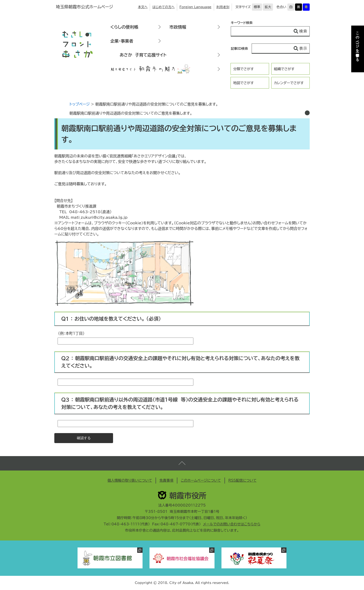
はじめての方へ (163, 7)
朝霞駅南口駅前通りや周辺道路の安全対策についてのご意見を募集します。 (131, 113)
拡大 (268, 7)
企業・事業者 (122, 41)
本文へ (143, 7)
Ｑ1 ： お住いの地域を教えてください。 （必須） (111, 319)
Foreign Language (195, 7)
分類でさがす (243, 69)
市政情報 (178, 27)
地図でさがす (243, 83)
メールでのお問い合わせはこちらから (232, 524)
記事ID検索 (239, 49)
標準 (257, 7)
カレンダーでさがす (289, 83)
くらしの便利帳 (124, 27)
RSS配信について (243, 480)
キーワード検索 (242, 23)
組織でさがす (284, 69)
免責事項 (166, 480)
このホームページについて (201, 480)
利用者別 (223, 7)
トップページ (80, 104)
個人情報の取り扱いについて (130, 480)
